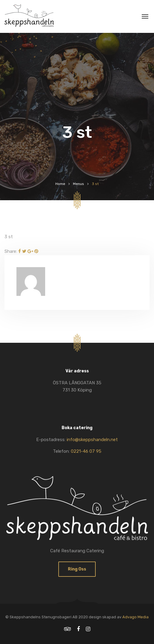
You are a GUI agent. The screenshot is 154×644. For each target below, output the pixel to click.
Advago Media (135, 617)
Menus (78, 184)
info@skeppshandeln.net (92, 440)
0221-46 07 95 (86, 451)
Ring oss (77, 569)
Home (60, 184)
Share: (11, 251)
